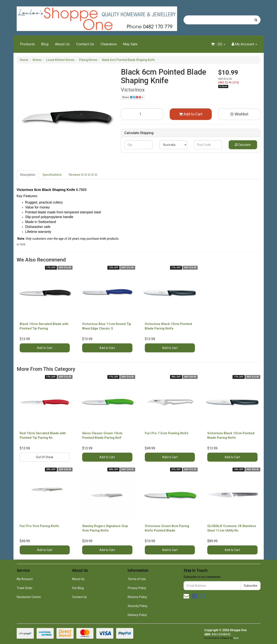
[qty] (138, 145)
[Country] (173, 145)
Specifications (52, 175)
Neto (236, 638)
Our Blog (78, 588)
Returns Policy (137, 597)
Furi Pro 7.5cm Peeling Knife (167, 433)
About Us (62, 44)
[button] (239, 114)
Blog (45, 44)
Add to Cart (191, 114)
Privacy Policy (137, 588)
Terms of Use (137, 579)
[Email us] (186, 596)
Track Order (25, 588)
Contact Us (85, 44)
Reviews (83, 175)
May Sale (130, 44)
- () (218, 44)
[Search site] (256, 20)
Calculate (243, 145)
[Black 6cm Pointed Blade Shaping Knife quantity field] (142, 114)
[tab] (28, 175)
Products (27, 44)
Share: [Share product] (133, 97)
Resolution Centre (29, 597)
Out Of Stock (45, 457)
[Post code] (208, 145)
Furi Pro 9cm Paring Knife (39, 526)
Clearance (109, 44)
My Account (25, 579)
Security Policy (138, 606)
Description (28, 175)
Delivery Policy (137, 615)
